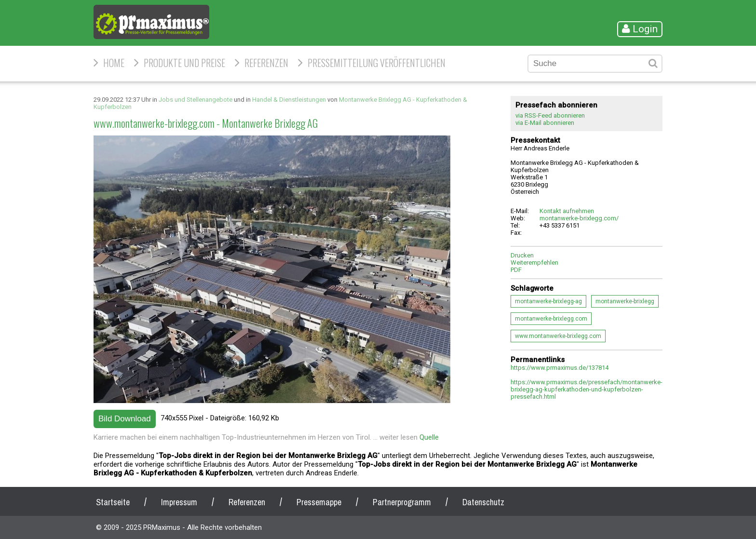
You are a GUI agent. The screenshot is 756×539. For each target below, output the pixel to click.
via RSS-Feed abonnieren (550, 115)
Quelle (429, 437)
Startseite (113, 502)
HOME (114, 63)
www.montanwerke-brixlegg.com (558, 336)
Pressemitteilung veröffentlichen (377, 63)
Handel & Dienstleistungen (289, 100)
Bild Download (125, 419)
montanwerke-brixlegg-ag (548, 301)
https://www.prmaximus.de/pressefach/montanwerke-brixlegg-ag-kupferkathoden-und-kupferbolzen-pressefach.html (587, 389)
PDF (516, 270)
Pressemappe (319, 502)
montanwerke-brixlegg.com (551, 319)
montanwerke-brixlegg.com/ (579, 218)
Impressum (179, 502)
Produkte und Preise (184, 63)
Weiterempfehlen (534, 263)
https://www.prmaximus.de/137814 (560, 368)
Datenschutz (483, 502)
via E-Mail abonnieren (545, 123)
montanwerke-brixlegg (625, 301)
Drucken (522, 255)
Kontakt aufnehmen (567, 211)
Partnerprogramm (402, 502)
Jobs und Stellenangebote (196, 100)
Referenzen (266, 63)
